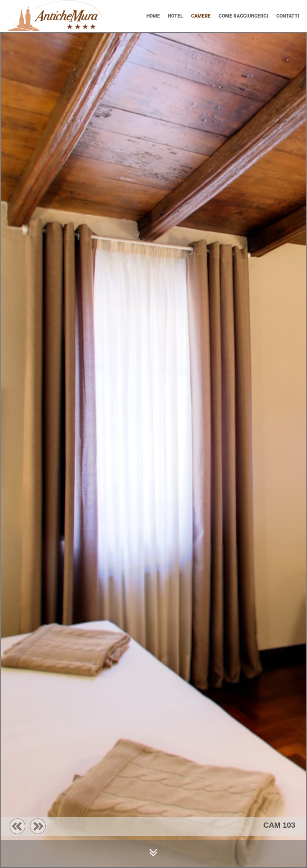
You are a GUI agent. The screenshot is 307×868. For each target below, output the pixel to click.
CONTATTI (288, 16)
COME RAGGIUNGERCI (243, 16)
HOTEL (175, 16)
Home (153, 16)
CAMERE (201, 16)
